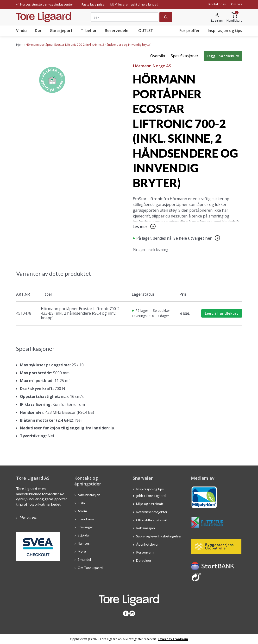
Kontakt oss (217, 4)
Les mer (140, 227)
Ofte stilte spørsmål (151, 520)
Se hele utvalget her (193, 238)
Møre (82, 551)
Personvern (145, 552)
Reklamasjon (145, 528)
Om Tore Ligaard (90, 567)
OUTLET (146, 31)
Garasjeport (61, 31)
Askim (82, 511)
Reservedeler (117, 31)
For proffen (190, 31)
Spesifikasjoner (185, 56)
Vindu (21, 31)
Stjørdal (84, 535)
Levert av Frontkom (173, 639)
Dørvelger (144, 560)
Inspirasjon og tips (225, 31)
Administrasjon (89, 495)
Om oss (237, 4)
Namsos (84, 543)
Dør (38, 31)
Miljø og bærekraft (150, 504)
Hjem (20, 45)
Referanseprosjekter (152, 512)
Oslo (81, 503)
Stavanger (85, 527)
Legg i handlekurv (223, 56)
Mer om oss (28, 517)
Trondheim (86, 519)
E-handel (85, 559)
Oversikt (158, 56)
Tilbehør (89, 31)
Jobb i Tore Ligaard (151, 496)
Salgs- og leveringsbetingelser (159, 536)
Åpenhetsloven (148, 544)
